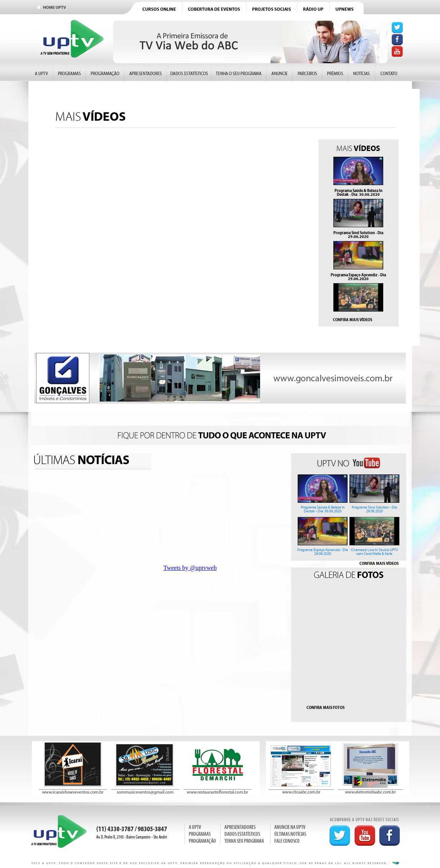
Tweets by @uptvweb (190, 568)
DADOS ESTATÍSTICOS (242, 834)
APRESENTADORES (240, 827)
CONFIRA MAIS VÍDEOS (353, 320)
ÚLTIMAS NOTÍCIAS (290, 834)
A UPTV (195, 827)
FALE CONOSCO (287, 841)
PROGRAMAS (200, 834)
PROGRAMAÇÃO (202, 841)
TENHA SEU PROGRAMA (244, 841)
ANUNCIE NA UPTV (290, 827)
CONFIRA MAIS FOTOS (325, 707)
